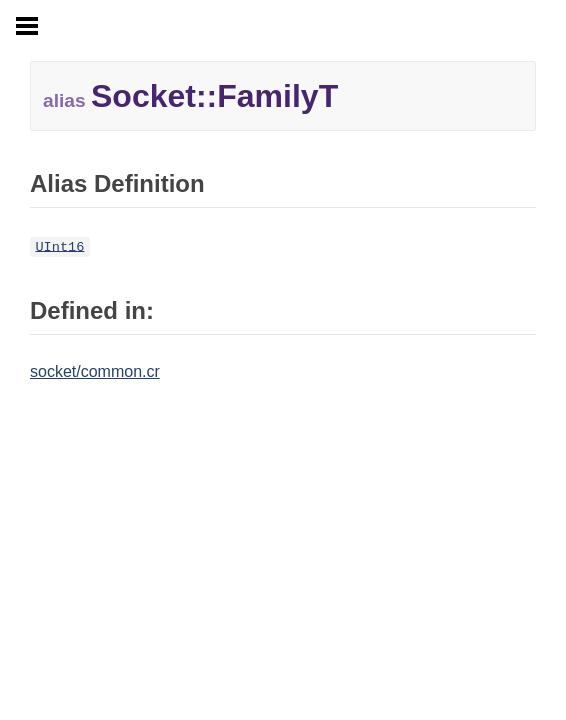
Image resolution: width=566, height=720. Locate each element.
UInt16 (59, 246)
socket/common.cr (95, 371)
